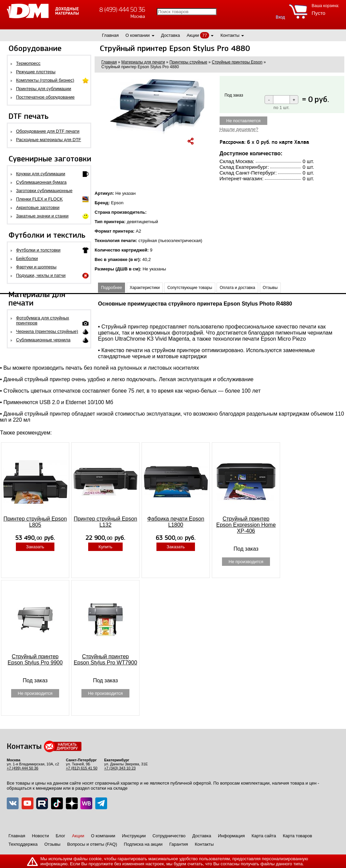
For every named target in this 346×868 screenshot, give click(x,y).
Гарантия (179, 844)
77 (204, 35)
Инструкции (134, 836)
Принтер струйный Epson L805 (35, 522)
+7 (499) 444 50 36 (22, 768)
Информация (231, 836)
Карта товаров (298, 836)
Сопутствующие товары (190, 288)
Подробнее (112, 288)
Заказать (35, 547)
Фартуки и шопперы (36, 267)
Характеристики (145, 288)
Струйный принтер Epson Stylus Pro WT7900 (105, 660)
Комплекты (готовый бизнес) (45, 80)
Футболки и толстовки (38, 250)
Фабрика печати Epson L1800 (176, 522)
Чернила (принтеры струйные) (47, 331)
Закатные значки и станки (42, 216)
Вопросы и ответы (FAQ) (92, 844)
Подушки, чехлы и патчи (41, 275)
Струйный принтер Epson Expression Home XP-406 (246, 525)
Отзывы (270, 288)
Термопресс (28, 63)
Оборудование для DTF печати (48, 131)
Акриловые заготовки (38, 207)
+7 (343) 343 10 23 (120, 768)
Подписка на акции (143, 844)
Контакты (230, 35)
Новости (40, 836)
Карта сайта (264, 836)
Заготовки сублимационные (44, 191)
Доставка (171, 35)
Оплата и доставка (237, 288)
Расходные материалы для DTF (49, 140)
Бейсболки (27, 258)
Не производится (246, 562)
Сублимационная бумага (41, 182)
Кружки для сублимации (41, 174)
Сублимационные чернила (43, 340)
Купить (105, 547)
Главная (110, 35)
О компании (138, 35)
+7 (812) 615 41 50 (82, 768)
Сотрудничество (169, 836)
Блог (60, 836)
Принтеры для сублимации (44, 89)
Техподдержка (23, 844)
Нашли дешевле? (239, 129)
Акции (193, 35)
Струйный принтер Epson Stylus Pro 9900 (35, 660)
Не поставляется (243, 121)
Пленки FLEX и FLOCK (40, 199)
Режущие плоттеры (36, 72)
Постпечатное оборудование (45, 97)
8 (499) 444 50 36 (122, 10)
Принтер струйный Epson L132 (105, 522)
